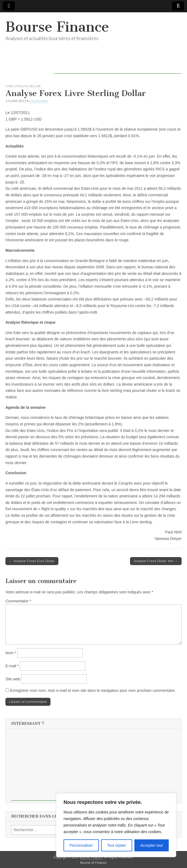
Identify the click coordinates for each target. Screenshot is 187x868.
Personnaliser (81, 845)
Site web (13, 679)
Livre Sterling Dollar (23, 86)
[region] (116, 825)
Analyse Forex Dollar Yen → (156, 561)
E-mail (12, 666)
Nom (11, 653)
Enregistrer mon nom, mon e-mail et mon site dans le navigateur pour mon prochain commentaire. (93, 690)
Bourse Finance (57, 27)
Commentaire (18, 601)
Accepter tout (152, 845)
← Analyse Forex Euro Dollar (32, 561)
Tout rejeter (117, 845)
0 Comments (38, 101)
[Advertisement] (118, 65)
